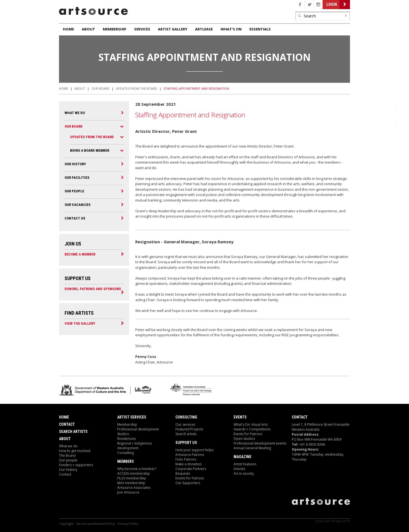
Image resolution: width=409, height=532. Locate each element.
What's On (231, 29)
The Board (67, 455)
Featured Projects (189, 429)
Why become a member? (137, 469)
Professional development (138, 429)
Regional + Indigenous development (135, 446)
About (88, 29)
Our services (185, 424)
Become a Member (80, 254)
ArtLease (204, 29)
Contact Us (75, 218)
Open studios (244, 439)
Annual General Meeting (252, 448)
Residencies (126, 439)
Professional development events (260, 443)
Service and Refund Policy (96, 524)
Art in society (244, 473)
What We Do (75, 113)
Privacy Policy (128, 524)
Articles (239, 469)
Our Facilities (77, 178)
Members (126, 461)
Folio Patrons (186, 459)
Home (68, 29)
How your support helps (195, 450)
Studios (123, 434)
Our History (75, 164)
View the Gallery (80, 323)
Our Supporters (188, 483)
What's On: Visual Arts (251, 424)
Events (240, 417)
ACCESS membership (134, 473)
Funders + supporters (76, 465)
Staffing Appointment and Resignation (196, 88)
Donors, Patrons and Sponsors (93, 289)
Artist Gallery (173, 29)
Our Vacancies (78, 205)
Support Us (186, 443)
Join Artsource (128, 492)
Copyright (66, 524)
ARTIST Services (132, 417)
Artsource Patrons (190, 455)
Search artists (186, 434)
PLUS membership (132, 478)
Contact (67, 424)
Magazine (242, 457)
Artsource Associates (134, 488)
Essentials (260, 29)
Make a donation (189, 464)
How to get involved (75, 451)
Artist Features (245, 464)
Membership (115, 29)
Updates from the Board (136, 88)
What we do (68, 446)
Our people (74, 191)
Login (332, 4)
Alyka (319, 521)
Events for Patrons (190, 478)
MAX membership (131, 483)
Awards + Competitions (252, 429)
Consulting (126, 453)
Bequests (183, 473)
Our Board (100, 88)
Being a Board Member (90, 150)
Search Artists (73, 432)
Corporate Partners (191, 469)
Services (142, 29)
